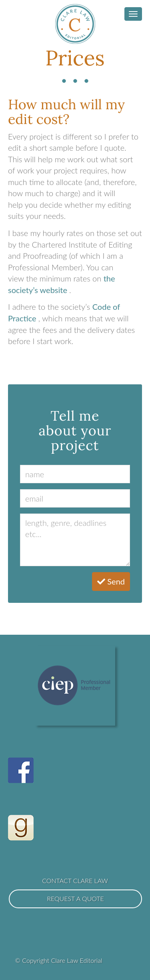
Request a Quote (75, 898)
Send (111, 581)
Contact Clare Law (75, 881)
